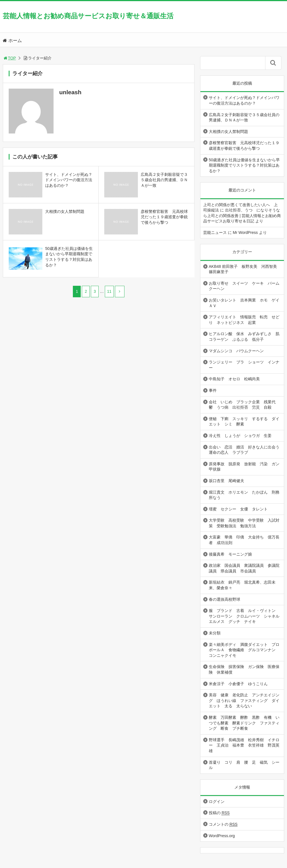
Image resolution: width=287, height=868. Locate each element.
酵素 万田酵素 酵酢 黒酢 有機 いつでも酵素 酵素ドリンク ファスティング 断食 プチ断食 (244, 723)
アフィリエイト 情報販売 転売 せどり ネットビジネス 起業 (244, 320)
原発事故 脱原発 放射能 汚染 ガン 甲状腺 (246, 467)
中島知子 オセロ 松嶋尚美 (234, 379)
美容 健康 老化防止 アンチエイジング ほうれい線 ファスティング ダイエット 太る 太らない (244, 700)
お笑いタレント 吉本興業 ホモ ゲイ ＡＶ (246, 303)
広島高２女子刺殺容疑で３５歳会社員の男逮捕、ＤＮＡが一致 (244, 118)
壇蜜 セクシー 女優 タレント (238, 509)
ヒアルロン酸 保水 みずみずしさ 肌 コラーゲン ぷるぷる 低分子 (246, 337)
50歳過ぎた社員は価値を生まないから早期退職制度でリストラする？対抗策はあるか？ (244, 165)
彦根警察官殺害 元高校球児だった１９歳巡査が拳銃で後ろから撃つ (244, 146)
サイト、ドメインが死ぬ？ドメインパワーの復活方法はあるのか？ (244, 100)
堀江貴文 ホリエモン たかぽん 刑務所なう (244, 495)
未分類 (215, 633)
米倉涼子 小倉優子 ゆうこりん (238, 684)
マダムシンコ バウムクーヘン (236, 351)
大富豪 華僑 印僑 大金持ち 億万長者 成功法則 (244, 540)
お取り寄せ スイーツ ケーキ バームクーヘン (244, 286)
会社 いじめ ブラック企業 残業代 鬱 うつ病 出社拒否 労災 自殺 (244, 405)
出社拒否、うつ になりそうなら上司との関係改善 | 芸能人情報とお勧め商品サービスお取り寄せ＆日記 (242, 216)
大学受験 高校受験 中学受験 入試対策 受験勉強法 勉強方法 (244, 523)
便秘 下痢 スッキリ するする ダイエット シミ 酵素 (244, 422)
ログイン (217, 802)
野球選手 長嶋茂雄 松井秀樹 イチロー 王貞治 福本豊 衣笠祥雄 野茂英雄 (244, 745)
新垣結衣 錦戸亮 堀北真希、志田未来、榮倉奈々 (242, 585)
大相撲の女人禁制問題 (228, 132)
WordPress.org (222, 836)
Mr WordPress (245, 232)
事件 (213, 390)
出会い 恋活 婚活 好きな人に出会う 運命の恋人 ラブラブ (246, 450)
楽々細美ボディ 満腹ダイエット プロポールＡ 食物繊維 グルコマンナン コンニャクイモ (244, 650)
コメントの (223, 824)
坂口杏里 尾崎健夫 (226, 481)
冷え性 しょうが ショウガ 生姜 (240, 436)
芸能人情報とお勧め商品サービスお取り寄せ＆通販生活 (88, 16)
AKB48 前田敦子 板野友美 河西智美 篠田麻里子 (245, 269)
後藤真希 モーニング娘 (230, 554)
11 (109, 291)
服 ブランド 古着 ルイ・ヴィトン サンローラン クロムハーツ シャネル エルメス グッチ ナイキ (246, 616)
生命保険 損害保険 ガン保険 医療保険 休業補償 (244, 669)
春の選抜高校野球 (224, 599)
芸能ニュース (215, 232)
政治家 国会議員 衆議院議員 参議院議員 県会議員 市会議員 (244, 568)
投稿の (219, 813)
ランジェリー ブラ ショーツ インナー (244, 365)
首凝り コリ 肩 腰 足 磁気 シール (244, 765)
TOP (9, 58)
